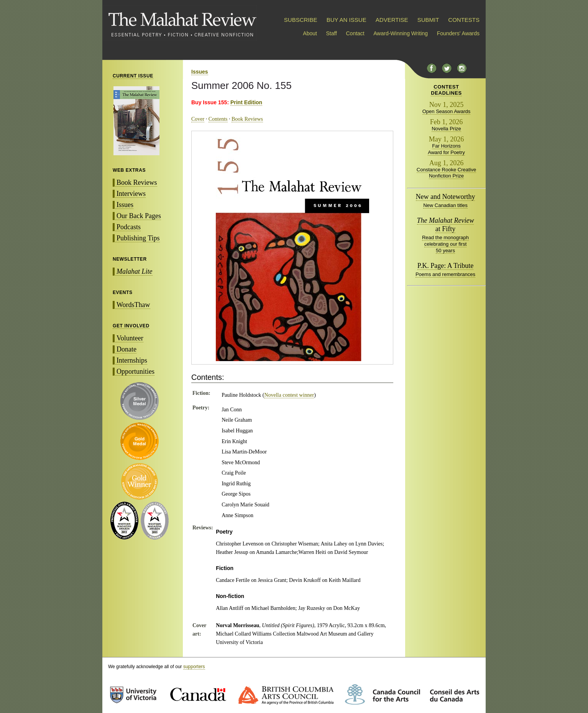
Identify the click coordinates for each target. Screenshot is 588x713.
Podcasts (129, 227)
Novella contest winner (289, 395)
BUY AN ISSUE (347, 20)
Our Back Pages (139, 216)
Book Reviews (137, 182)
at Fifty (446, 225)
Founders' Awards (458, 33)
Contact (355, 33)
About (310, 33)
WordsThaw (133, 305)
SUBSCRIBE (301, 20)
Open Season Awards (447, 111)
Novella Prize (446, 129)
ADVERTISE (392, 20)
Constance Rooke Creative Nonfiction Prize (446, 173)
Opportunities (136, 371)
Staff (331, 33)
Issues (125, 205)
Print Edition (246, 102)
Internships (132, 360)
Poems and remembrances (445, 274)
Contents (218, 119)
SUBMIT (428, 20)
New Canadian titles (445, 205)
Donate (126, 349)
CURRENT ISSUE (133, 76)
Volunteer (130, 338)
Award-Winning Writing (401, 33)
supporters (194, 667)
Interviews (131, 194)
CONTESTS (464, 20)
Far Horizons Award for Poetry (446, 149)
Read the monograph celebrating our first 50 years (445, 244)
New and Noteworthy (446, 197)
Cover (198, 119)
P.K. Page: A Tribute (446, 266)
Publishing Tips (138, 238)
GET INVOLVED (131, 326)
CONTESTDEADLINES (446, 90)
